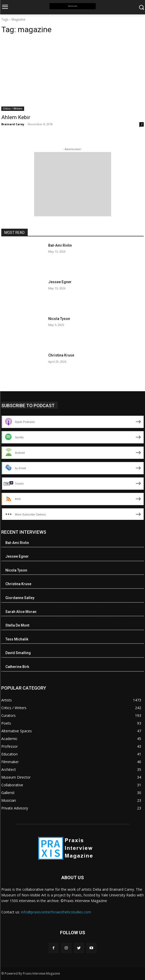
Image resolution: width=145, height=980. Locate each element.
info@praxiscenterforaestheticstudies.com (56, 912)
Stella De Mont (17, 625)
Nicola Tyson (59, 319)
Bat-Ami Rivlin (60, 245)
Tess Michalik (17, 639)
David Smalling (18, 653)
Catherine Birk (17, 667)
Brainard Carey (13, 124)
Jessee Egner (60, 282)
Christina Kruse (61, 355)
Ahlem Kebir (16, 117)
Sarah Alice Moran (21, 612)
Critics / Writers (13, 109)
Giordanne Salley (20, 598)
